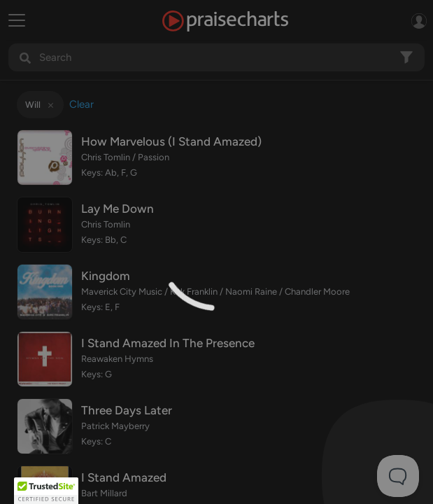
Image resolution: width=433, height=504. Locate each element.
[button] (46, 491)
